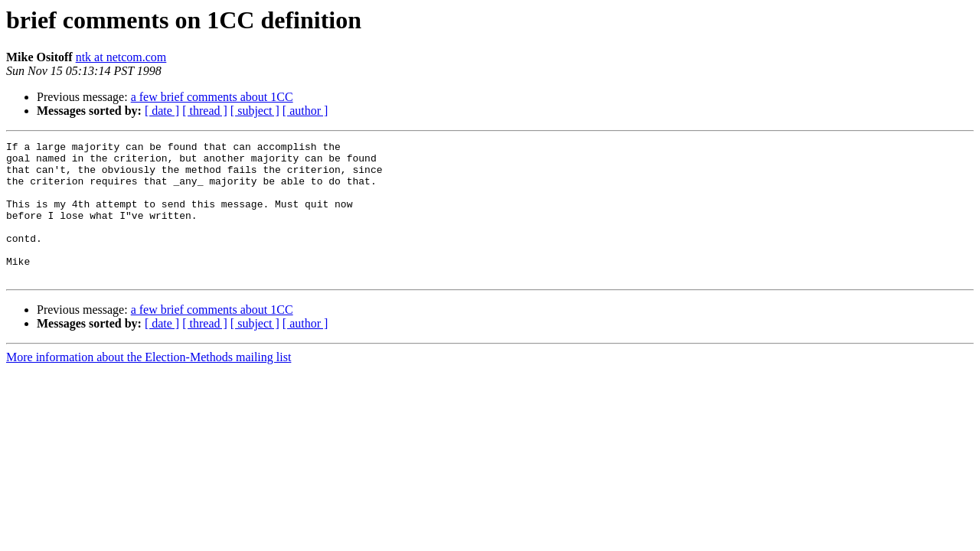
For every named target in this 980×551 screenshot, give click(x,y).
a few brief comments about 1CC (212, 97)
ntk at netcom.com (121, 57)
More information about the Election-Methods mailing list (149, 385)
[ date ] (162, 111)
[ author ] (305, 111)
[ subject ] (255, 111)
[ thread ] (205, 111)
